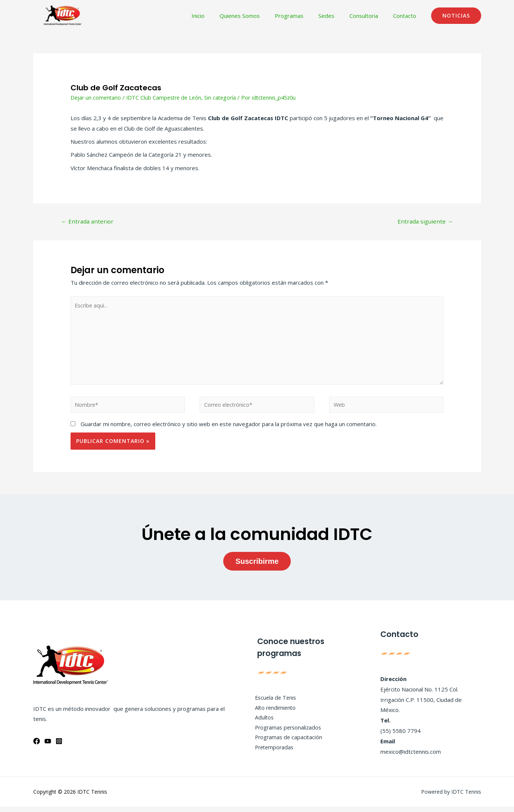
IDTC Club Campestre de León (167, 97)
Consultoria (369, 16)
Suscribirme (257, 566)
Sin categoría (225, 97)
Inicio (219, 16)
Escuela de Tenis (273, 702)
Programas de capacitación (286, 743)
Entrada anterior (88, 222)
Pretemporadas (272, 754)
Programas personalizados (286, 733)
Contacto (406, 16)
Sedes (336, 16)
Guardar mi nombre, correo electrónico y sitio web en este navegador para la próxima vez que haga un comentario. (229, 430)
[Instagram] (59, 747)
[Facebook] (37, 747)
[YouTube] (48, 747)
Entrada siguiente (424, 222)
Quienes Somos (256, 16)
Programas (302, 16)
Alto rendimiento (273, 712)
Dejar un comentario (97, 97)
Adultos (261, 722)
